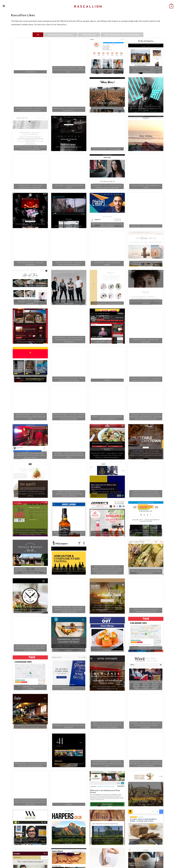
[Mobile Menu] (4, 6)
